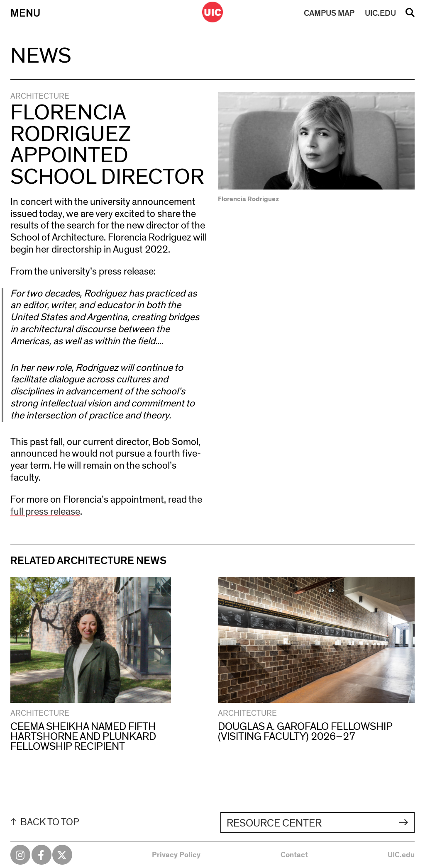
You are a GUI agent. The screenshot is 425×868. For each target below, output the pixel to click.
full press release (45, 512)
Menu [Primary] (25, 13)
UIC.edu (401, 855)
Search (410, 15)
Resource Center (274, 823)
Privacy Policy (176, 855)
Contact (294, 855)
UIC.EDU (380, 13)
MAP (329, 13)
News (41, 56)
